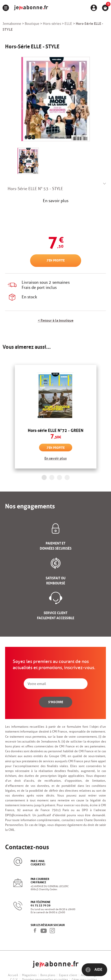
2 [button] (52, 477)
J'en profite (56, 260)
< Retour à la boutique (56, 320)
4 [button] (67, 477)
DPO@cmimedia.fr (18, 815)
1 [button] (44, 477)
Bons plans (48, 975)
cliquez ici (38, 864)
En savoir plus (56, 201)
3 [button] (59, 477)
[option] (55, 417)
